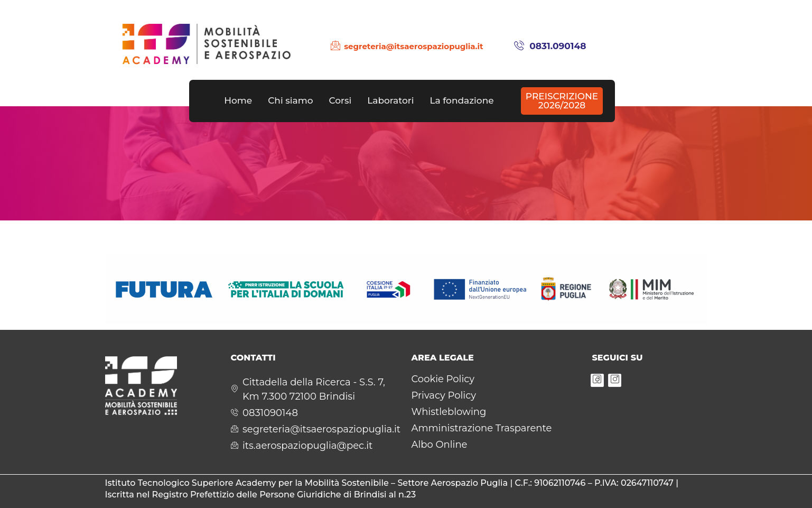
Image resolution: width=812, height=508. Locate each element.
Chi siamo (290, 100)
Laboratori (390, 100)
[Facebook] (597, 380)
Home (238, 100)
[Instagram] (615, 380)
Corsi (340, 100)
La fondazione (461, 100)
